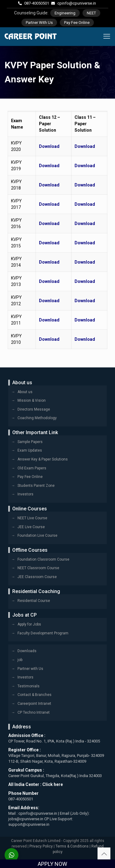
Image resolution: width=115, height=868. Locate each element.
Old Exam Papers (32, 468)
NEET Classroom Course (38, 568)
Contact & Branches (34, 695)
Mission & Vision (32, 400)
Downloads (27, 651)
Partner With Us (39, 23)
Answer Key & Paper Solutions (43, 459)
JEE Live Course (31, 527)
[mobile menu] (107, 36)
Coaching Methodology (37, 418)
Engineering (65, 13)
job (20, 660)
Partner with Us (30, 669)
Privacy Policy (41, 846)
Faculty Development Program (43, 633)
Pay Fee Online (77, 23)
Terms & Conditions (72, 846)
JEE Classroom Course (37, 577)
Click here (53, 784)
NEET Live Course (32, 518)
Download (49, 146)
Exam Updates (30, 450)
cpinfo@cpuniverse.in (77, 3)
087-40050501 (37, 3)
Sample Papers (30, 442)
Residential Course (34, 601)
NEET (91, 13)
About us (25, 392)
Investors (25, 494)
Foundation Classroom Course (43, 559)
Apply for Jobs (29, 624)
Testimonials (29, 686)
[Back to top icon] (104, 854)
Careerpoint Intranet (34, 704)
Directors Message (34, 409)
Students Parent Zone (36, 486)
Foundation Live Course (37, 535)
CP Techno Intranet (34, 712)
